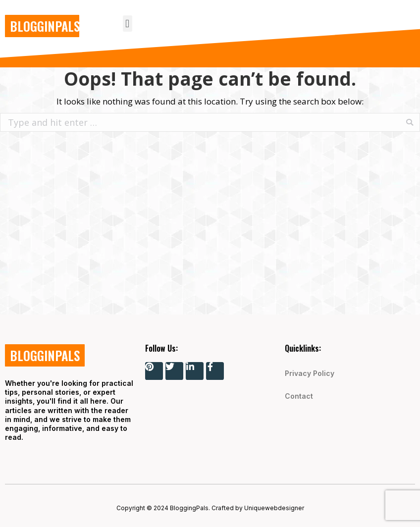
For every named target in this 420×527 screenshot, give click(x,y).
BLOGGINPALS (45, 26)
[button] (128, 24)
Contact (299, 396)
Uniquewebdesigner (274, 508)
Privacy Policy (310, 373)
